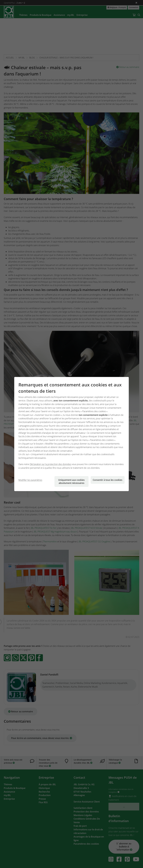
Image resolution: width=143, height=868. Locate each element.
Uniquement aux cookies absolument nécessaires (71, 481)
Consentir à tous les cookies (108, 480)
